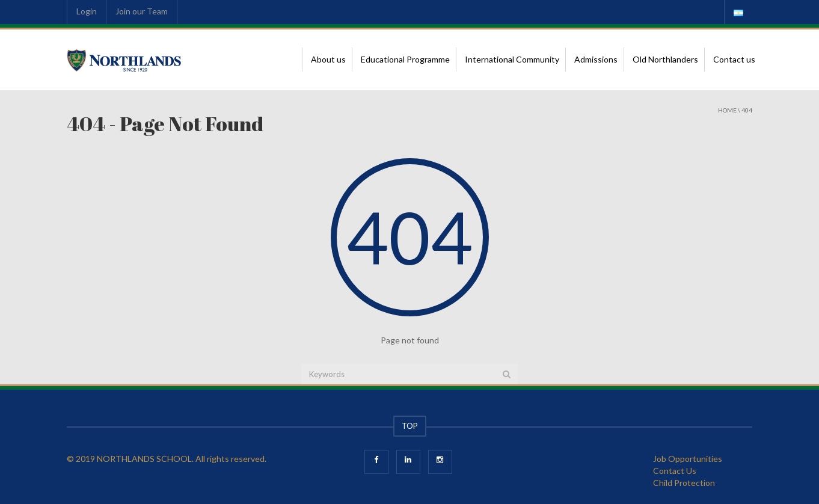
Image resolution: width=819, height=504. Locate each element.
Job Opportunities (688, 459)
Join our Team (142, 11)
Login (87, 11)
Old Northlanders (665, 59)
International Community (512, 59)
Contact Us (675, 471)
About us (328, 59)
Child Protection (684, 483)
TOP (410, 426)
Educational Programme (405, 59)
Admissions (596, 59)
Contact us (734, 59)
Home (727, 110)
